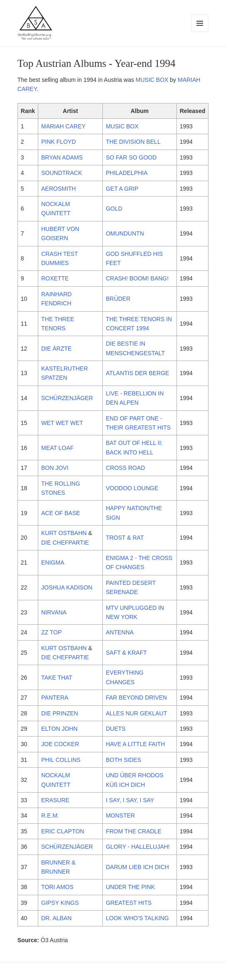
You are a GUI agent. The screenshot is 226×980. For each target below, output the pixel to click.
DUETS (115, 729)
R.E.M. (50, 815)
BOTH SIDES (123, 760)
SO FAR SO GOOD (131, 157)
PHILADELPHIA (127, 173)
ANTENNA (120, 632)
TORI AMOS (57, 887)
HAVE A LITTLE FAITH (135, 744)
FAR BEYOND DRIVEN (136, 698)
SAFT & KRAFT (126, 653)
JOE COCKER (60, 744)
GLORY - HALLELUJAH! (138, 847)
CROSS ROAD (125, 468)
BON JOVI (55, 468)
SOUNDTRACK (62, 173)
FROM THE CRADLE (134, 831)
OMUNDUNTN (125, 233)
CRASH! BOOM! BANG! (137, 278)
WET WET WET (62, 423)
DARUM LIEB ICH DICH (137, 867)
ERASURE (55, 800)
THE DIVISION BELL (133, 142)
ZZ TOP (51, 632)
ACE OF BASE (61, 513)
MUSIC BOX (152, 80)
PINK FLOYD (58, 142)
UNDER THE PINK (130, 887)
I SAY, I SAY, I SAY (130, 800)
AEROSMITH (58, 189)
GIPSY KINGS (60, 903)
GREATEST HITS (129, 903)
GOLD (114, 209)
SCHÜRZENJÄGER (67, 398)
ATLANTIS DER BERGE (137, 373)
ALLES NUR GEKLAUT (136, 713)
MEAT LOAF (57, 448)
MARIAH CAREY (63, 126)
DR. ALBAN (56, 918)
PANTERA (55, 698)
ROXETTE (55, 278)
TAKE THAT (57, 678)
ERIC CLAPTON (63, 831)
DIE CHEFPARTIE (65, 543)
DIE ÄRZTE (56, 349)
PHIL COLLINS (61, 760)
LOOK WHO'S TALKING (137, 918)
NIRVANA (54, 612)
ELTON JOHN (59, 729)
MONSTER (120, 815)
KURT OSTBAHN (64, 533)
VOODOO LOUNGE (132, 488)
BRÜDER (118, 299)
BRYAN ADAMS (62, 157)
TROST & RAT (125, 538)
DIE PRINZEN (60, 713)
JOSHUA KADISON (67, 587)
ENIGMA (53, 562)
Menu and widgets (200, 32)
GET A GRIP (122, 189)
